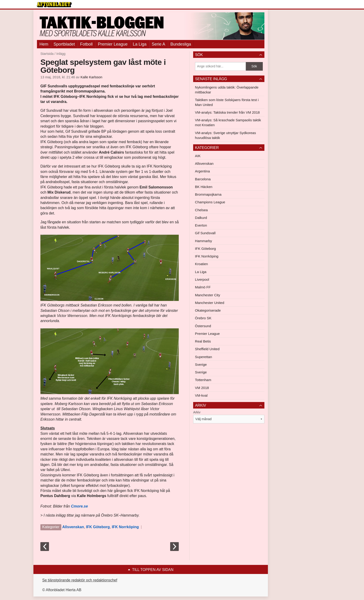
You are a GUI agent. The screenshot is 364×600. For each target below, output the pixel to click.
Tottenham (203, 380)
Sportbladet (64, 44)
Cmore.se (80, 506)
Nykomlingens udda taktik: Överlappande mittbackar (227, 90)
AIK (198, 156)
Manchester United (210, 303)
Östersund (203, 326)
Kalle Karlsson (91, 77)
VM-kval (201, 395)
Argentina (202, 171)
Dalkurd (201, 218)
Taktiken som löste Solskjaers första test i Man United (227, 102)
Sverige (201, 364)
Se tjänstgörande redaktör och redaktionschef (80, 580)
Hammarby (203, 241)
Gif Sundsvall (205, 233)
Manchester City (208, 295)
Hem (44, 44)
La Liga (140, 44)
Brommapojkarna (208, 194)
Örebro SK (203, 318)
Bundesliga (181, 44)
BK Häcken (204, 187)
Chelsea (201, 210)
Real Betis (203, 341)
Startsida (47, 54)
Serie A (159, 44)
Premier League (113, 44)
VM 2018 (202, 388)
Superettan (203, 357)
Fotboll (86, 44)
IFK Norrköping (125, 527)
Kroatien (201, 264)
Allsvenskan (73, 527)
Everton (201, 225)
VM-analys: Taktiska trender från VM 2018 (227, 112)
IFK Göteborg (98, 527)
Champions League (210, 202)
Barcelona (203, 179)
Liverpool (202, 279)
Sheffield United (207, 349)
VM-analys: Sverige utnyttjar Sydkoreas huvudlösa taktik (226, 135)
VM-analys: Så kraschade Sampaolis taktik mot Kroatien (228, 122)
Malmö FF (203, 287)
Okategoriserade (208, 310)
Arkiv (197, 412)
